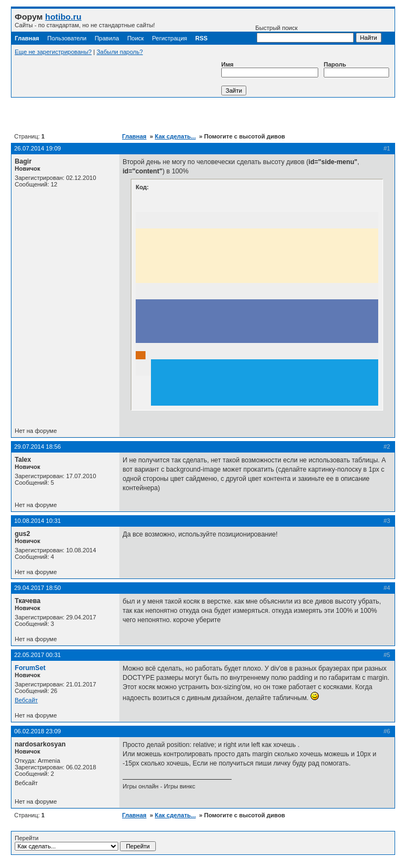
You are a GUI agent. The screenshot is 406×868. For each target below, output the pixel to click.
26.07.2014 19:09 (38, 148)
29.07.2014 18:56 (38, 447)
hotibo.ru (63, 17)
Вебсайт (26, 700)
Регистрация (169, 38)
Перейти (85, 843)
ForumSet (30, 668)
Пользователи (67, 38)
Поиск (135, 38)
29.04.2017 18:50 (38, 588)
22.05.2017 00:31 (38, 655)
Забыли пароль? (120, 52)
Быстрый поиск (305, 34)
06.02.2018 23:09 (38, 731)
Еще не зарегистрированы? (53, 52)
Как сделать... (175, 136)
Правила (107, 38)
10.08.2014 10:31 (38, 521)
